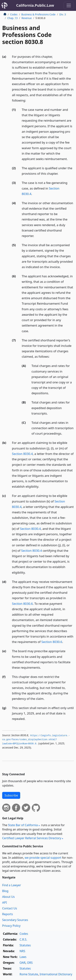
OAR (23, 963)
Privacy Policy (11, 926)
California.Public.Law (35, 5)
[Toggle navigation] (69, 5)
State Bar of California (23, 825)
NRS (22, 951)
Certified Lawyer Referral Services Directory (32, 838)
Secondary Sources (15, 920)
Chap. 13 (12, 18)
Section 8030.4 (22, 454)
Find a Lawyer (12, 885)
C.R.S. (23, 939)
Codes (14, 14)
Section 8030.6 (22, 604)
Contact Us (10, 908)
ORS (30, 963)
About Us (8, 897)
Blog (5, 891)
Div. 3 (63, 14)
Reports (8, 914)
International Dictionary (56, 974)
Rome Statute (29, 974)
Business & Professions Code (38, 14)
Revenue (27, 18)
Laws (23, 957)
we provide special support (43, 858)
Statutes (25, 945)
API (4, 903)
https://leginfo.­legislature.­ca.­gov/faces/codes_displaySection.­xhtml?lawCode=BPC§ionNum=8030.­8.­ (36, 740)
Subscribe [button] (11, 795)
